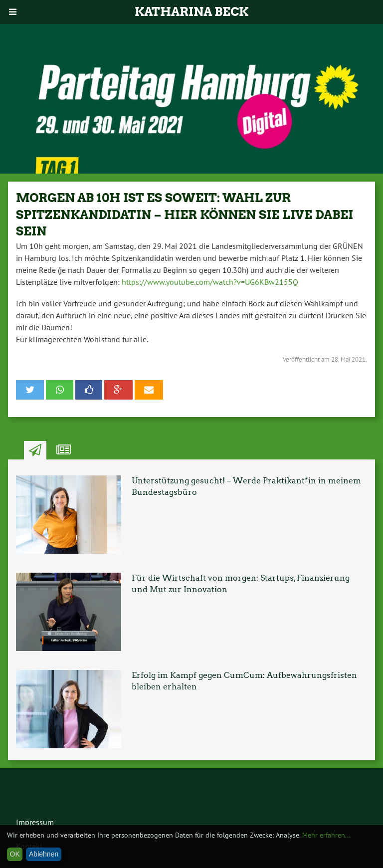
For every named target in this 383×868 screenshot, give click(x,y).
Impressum (35, 822)
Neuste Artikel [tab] (35, 450)
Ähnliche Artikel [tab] (64, 450)
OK (15, 854)
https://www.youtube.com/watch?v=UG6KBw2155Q (210, 282)
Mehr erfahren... (326, 835)
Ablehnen (44, 854)
